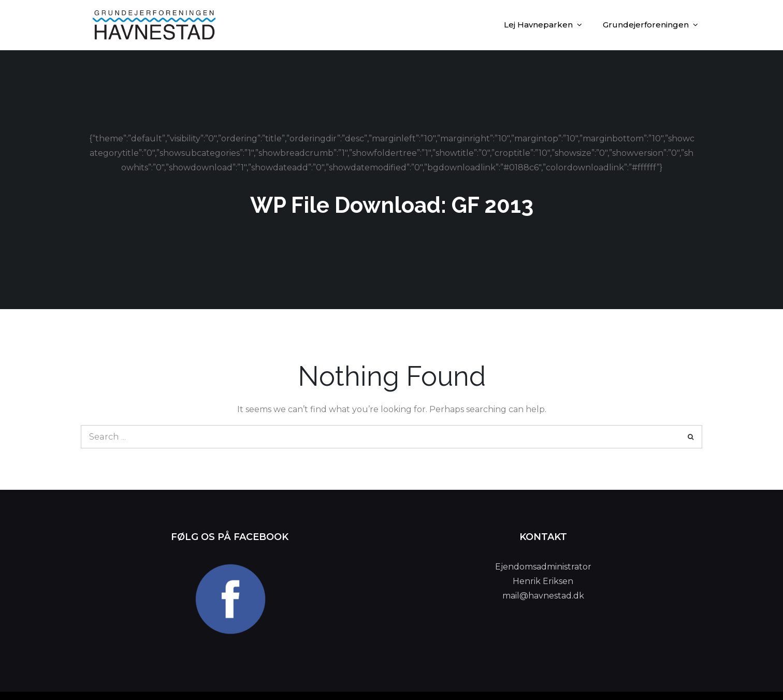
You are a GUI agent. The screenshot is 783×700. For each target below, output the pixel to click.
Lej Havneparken (538, 25)
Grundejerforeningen (646, 25)
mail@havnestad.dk (543, 596)
